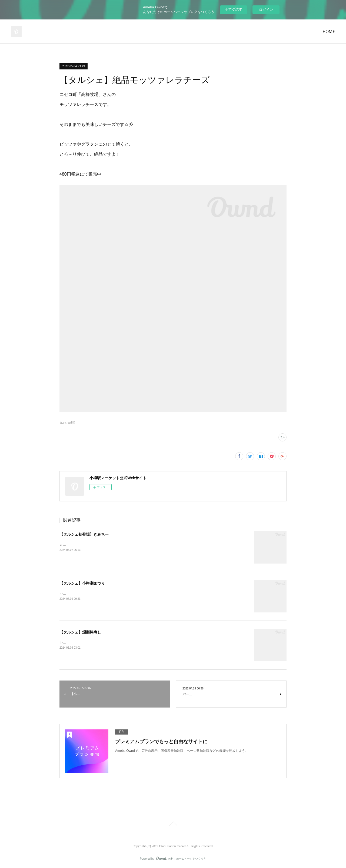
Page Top (173, 825)
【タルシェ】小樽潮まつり (82, 583)
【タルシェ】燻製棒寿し (80, 632)
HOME (329, 31)
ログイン (266, 10)
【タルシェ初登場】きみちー (84, 534)
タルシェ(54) (67, 423)
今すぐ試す (233, 9)
